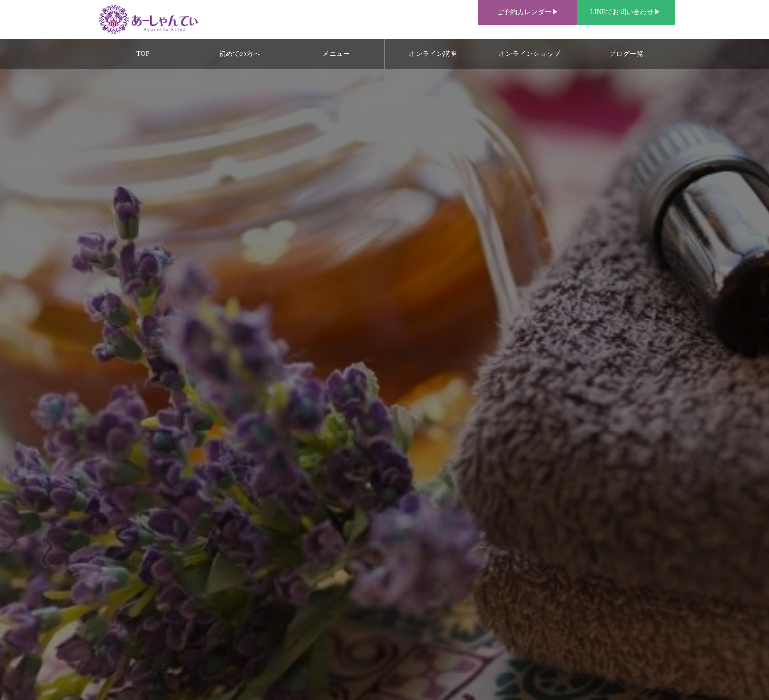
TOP (143, 54)
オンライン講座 (433, 54)
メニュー (336, 54)
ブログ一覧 (626, 54)
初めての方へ (239, 54)
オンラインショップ (530, 54)
